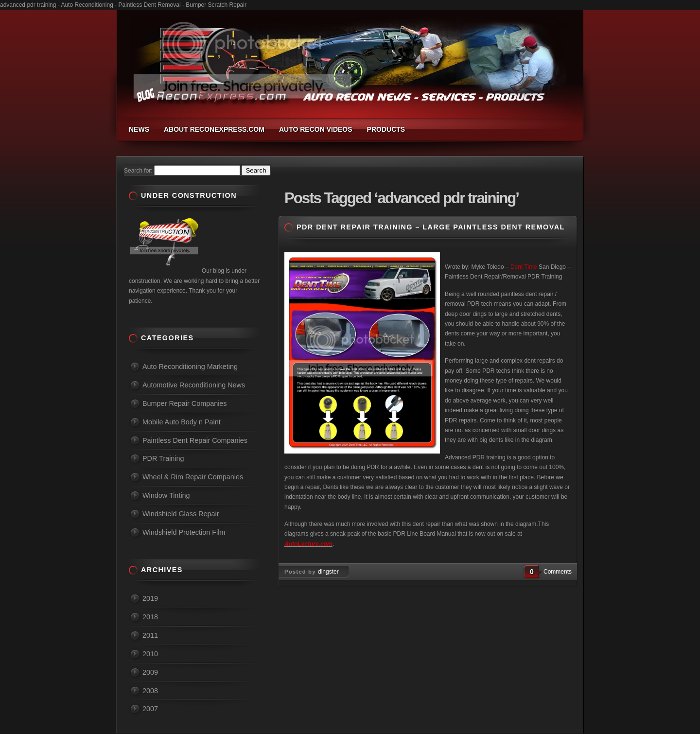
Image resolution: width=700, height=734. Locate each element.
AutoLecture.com (308, 544)
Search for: (138, 171)
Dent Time (524, 267)
